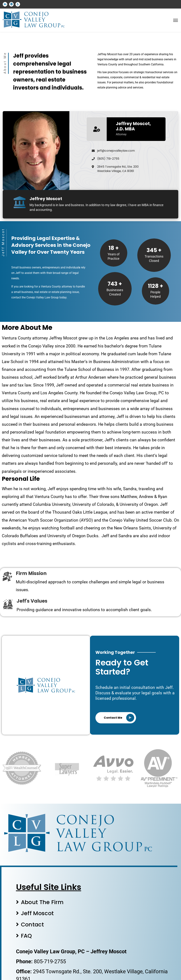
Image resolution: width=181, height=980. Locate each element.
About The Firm (42, 902)
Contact (32, 925)
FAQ (26, 936)
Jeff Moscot (37, 913)
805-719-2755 (50, 961)
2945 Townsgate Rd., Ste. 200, (69, 971)
